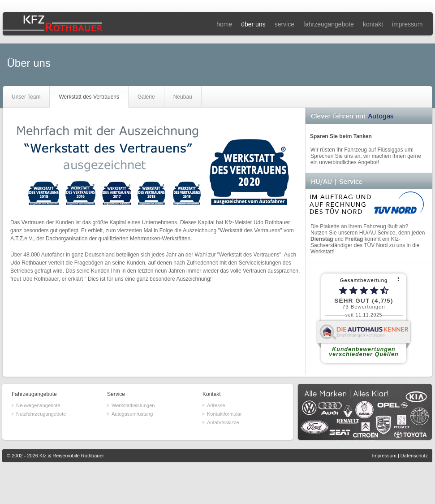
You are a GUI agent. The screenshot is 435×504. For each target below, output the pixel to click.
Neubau (183, 97)
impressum (407, 24)
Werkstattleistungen (133, 405)
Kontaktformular (224, 414)
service (284, 24)
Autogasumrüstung (132, 414)
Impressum (384, 456)
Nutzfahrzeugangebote (41, 414)
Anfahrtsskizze (223, 422)
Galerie (146, 97)
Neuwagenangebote (38, 405)
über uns (253, 24)
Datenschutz (414, 456)
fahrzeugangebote (329, 24)
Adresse (216, 405)
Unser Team (26, 97)
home (224, 24)
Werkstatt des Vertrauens (89, 97)
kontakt (373, 24)
